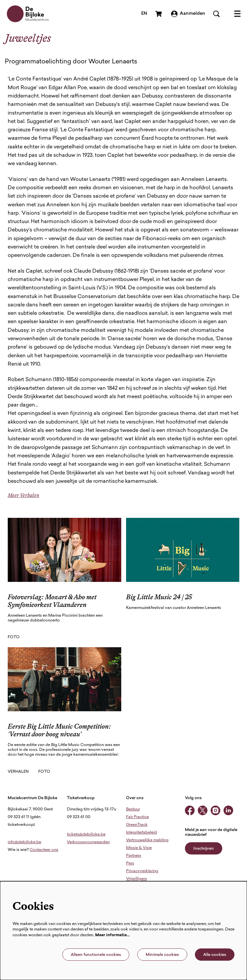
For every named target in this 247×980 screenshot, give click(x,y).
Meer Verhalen (23, 495)
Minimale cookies (162, 955)
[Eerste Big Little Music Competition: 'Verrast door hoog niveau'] (64, 679)
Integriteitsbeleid (142, 833)
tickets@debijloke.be (86, 835)
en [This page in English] (144, 14)
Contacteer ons (44, 850)
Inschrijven (204, 849)
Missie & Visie (139, 848)
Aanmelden (188, 14)
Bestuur (133, 809)
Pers (130, 863)
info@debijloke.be (24, 842)
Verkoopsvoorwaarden (88, 842)
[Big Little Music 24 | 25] (183, 550)
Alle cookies (215, 955)
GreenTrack (137, 825)
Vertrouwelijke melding (147, 840)
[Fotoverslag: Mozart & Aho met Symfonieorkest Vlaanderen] (64, 550)
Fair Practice (137, 817)
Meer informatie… (113, 935)
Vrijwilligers (137, 879)
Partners (134, 856)
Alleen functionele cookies (96, 955)
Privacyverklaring (142, 871)
